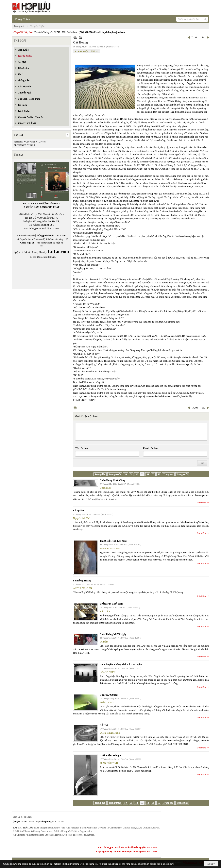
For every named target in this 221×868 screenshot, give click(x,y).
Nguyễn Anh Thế (82, 518)
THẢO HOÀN (107, 702)
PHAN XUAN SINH (110, 548)
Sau (203, 37)
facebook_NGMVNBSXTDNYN (30, 142)
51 (131, 474)
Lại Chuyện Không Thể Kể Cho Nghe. (121, 664)
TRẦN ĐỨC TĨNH (109, 763)
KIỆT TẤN (105, 611)
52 (137, 474)
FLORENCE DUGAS (24, 145)
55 (153, 474)
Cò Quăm (78, 510)
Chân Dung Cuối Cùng (112, 480)
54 (148, 474)
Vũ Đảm (104, 642)
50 (126, 474)
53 (142, 474)
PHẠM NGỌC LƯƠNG (87, 51)
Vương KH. (105, 488)
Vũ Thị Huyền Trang (110, 733)
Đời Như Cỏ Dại (109, 695)
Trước (195, 37)
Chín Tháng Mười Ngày (113, 634)
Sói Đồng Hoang (82, 581)
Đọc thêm (201, 503)
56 (159, 474)
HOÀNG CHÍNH (108, 672)
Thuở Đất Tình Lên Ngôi (113, 541)
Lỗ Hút (104, 725)
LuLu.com (61, 236)
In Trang (75, 408)
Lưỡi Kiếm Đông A (110, 755)
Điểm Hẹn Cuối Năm (111, 604)
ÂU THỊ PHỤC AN (83, 588)
